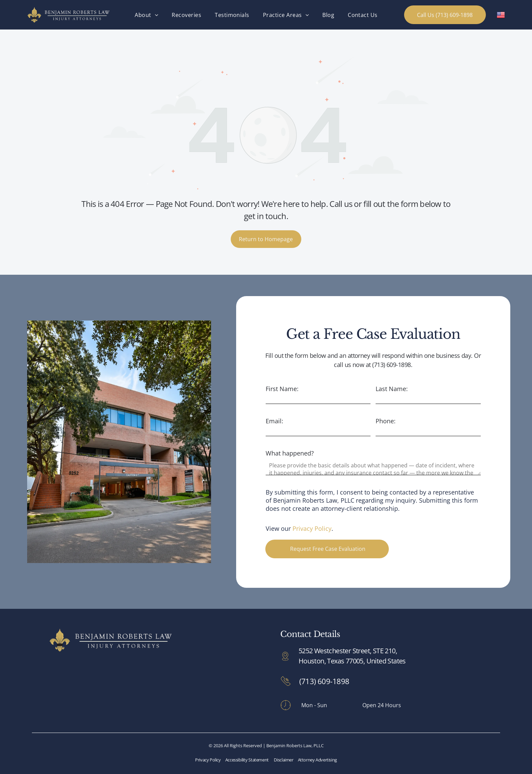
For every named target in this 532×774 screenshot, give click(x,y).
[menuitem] (146, 15)
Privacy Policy (312, 528)
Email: (274, 421)
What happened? (290, 453)
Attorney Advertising (317, 760)
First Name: (282, 389)
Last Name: (392, 389)
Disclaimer (283, 760)
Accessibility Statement (247, 760)
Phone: (386, 421)
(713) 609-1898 (324, 681)
